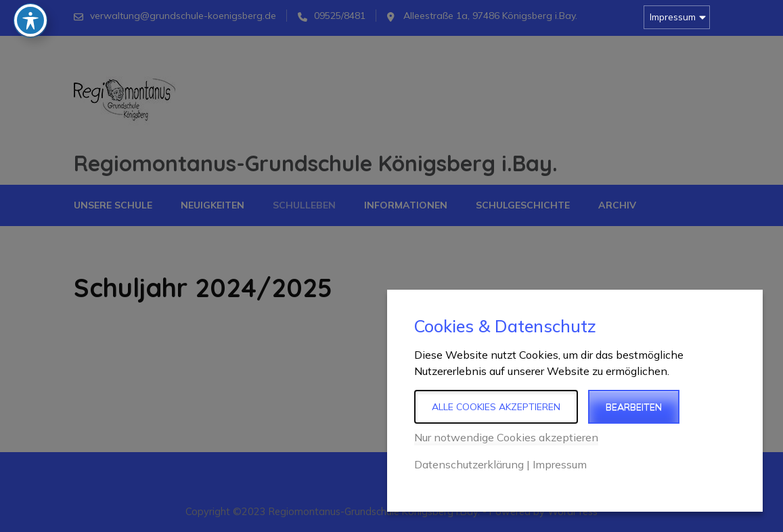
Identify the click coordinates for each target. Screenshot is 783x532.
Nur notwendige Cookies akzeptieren (506, 437)
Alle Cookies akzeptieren (496, 407)
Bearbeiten (634, 407)
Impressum (673, 17)
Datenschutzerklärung (469, 464)
